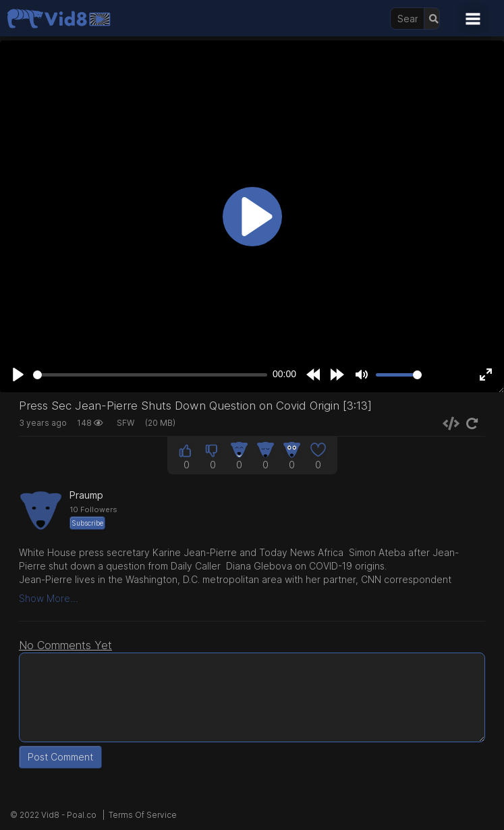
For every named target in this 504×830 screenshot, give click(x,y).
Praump (86, 495)
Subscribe (87, 523)
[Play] (18, 375)
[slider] (150, 375)
